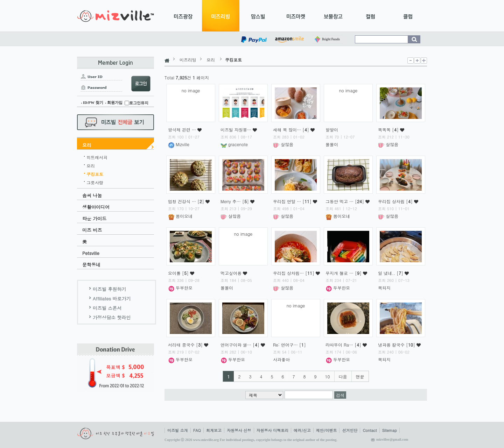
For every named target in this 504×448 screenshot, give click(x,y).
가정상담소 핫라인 (112, 317)
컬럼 (370, 16)
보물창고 (333, 16)
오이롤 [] (179, 273)
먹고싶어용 (232, 273)
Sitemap (390, 430)
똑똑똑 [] (389, 130)
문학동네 (91, 265)
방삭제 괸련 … (183, 130)
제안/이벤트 (327, 430)
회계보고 (214, 430)
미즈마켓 (296, 16)
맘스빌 (258, 16)
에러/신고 (302, 430)
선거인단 (350, 430)
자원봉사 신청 (239, 430)
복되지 (384, 288)
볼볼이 (332, 144)
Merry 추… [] (235, 201)
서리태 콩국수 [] (186, 345)
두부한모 (180, 288)
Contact (370, 430)
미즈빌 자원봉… (237, 130)
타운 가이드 (94, 218)
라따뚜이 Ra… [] (344, 345)
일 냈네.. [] (391, 273)
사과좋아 (281, 359)
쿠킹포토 (95, 173)
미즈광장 (183, 16)
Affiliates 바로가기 (112, 298)
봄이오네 (180, 216)
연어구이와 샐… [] (241, 345)
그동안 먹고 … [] (345, 201)
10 (328, 376)
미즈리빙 (221, 16)
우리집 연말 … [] (293, 201)
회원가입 (115, 102)
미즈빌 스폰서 (107, 308)
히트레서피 (97, 156)
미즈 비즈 (92, 230)
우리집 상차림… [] (294, 273)
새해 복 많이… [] (292, 130)
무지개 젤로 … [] (344, 273)
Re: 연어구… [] (289, 345)
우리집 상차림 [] (396, 201)
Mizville (179, 144)
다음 (343, 376)
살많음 (283, 144)
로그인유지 (139, 103)
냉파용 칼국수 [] (397, 345)
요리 (87, 145)
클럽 (408, 16)
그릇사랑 (95, 182)
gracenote (234, 144)
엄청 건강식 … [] (187, 201)
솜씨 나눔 (92, 195)
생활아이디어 (96, 207)
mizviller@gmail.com (392, 439)
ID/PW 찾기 (93, 102)
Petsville (91, 253)
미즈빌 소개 (178, 430)
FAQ (197, 430)
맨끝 (360, 376)
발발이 (332, 130)
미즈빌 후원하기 (109, 289)
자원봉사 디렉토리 (273, 430)
